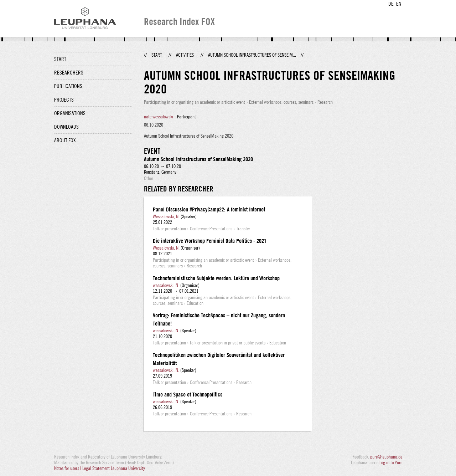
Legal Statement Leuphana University (114, 468)
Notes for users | (68, 468)
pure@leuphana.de (386, 457)
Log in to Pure (391, 462)
